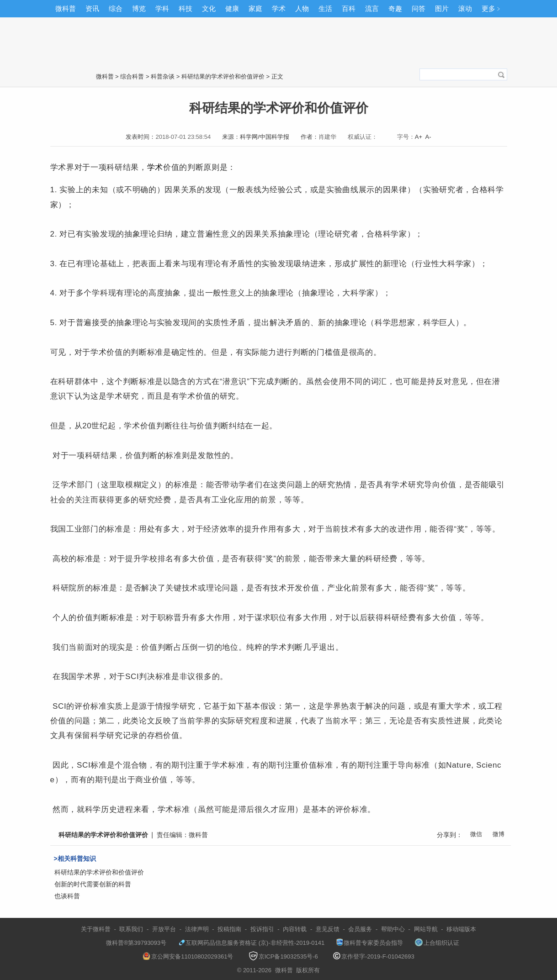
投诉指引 (262, 929)
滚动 (465, 8)
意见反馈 (328, 929)
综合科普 (132, 76)
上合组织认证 (437, 943)
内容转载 (295, 929)
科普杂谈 (163, 76)
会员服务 (360, 929)
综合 (116, 8)
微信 (476, 834)
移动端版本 (461, 929)
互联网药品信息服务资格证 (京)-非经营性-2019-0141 (251, 943)
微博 (499, 834)
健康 (232, 8)
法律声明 (197, 929)
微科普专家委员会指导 (370, 943)
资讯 (92, 8)
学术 (279, 8)
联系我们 (131, 929)
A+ (419, 137)
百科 (349, 8)
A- (428, 137)
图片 (442, 8)
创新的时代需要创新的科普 (93, 884)
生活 (325, 8)
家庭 (255, 8)
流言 (372, 8)
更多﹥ (492, 8)
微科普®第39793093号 (132, 943)
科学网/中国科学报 (265, 137)
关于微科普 (96, 929)
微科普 (66, 8)
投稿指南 (229, 929)
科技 (186, 8)
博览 (139, 8)
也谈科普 (67, 896)
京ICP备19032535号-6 (283, 956)
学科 (162, 8)
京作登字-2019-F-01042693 (374, 956)
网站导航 (426, 929)
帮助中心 (393, 929)
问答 (419, 8)
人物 (302, 8)
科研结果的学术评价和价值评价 (223, 76)
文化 (209, 8)
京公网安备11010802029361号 (188, 956)
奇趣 (395, 8)
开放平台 (164, 929)
